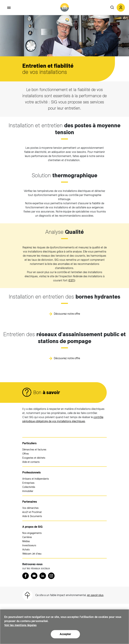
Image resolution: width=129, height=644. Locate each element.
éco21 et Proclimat (32, 512)
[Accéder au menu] (9, 8)
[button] (121, 8)
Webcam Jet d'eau (32, 554)
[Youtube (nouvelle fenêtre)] (34, 576)
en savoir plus (95, 595)
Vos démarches (30, 508)
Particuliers (29, 443)
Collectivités (29, 487)
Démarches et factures (34, 450)
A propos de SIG (32, 527)
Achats (26, 550)
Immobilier (28, 491)
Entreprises (28, 483)
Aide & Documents (32, 516)
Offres (26, 454)
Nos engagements (32, 533)
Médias (26, 541)
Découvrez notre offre (67, 314)
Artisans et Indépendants (36, 479)
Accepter (65, 634)
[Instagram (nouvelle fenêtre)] (51, 576)
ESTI (72, 280)
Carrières (27, 537)
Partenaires (30, 502)
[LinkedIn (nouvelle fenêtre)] (43, 576)
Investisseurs (29, 545)
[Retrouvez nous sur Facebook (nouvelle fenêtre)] (26, 576)
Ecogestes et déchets (34, 458)
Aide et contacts (31, 462)
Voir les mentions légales (20, 625)
